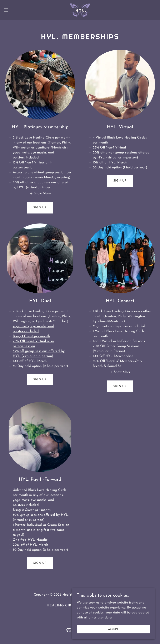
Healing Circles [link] (64, 606)
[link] (80, 10)
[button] (13, 10)
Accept (113, 629)
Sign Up (40, 208)
